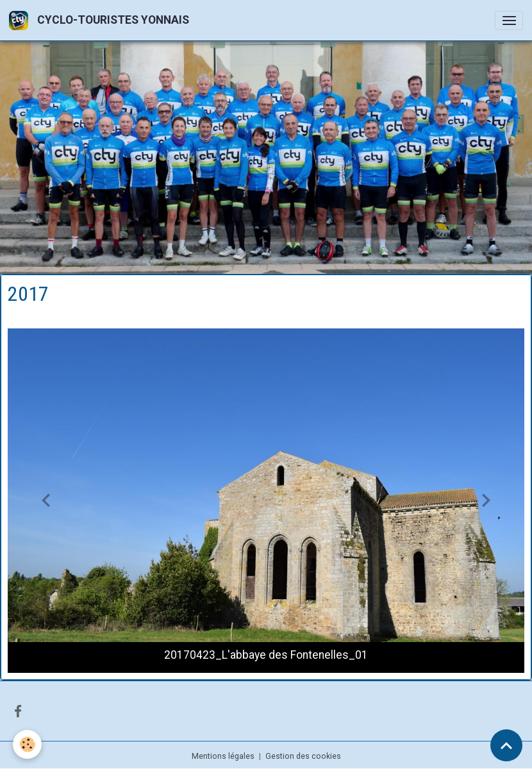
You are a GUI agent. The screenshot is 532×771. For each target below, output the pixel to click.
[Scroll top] (506, 745)
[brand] (101, 20)
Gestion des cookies (303, 756)
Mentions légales (223, 756)
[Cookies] (27, 744)
